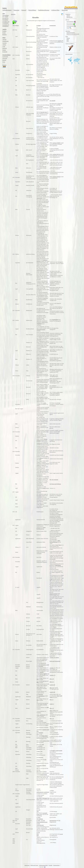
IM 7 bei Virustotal (54, 480)
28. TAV (38, 770)
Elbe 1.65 (52, 679)
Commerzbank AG (41, 270)
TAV (59, 821)
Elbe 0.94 (39, 772)
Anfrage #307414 (57, 154)
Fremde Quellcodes (71, 26)
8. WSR (38, 821)
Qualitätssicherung (44, 10)
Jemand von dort (53, 594)
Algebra (4, 45)
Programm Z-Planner (41, 766)
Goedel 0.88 (52, 692)
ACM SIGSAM (40, 825)
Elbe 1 (38, 734)
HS (63, 597)
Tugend (40, 337)
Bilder (68, 41)
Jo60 (43, 744)
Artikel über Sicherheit (71, 33)
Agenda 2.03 (39, 748)
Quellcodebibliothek (71, 22)
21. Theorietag (40, 721)
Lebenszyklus (55, 10)
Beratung (4, 35)
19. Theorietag (40, 757)
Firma (4, 62)
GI (50, 817)
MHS (53, 598)
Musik (68, 40)
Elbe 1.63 (52, 688)
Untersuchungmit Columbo (5, 16)
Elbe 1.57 (52, 708)
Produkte (4, 31)
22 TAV (38, 833)
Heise (51, 711)
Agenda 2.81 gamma (54, 657)
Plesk (38, 426)
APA (38, 811)
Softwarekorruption (41, 330)
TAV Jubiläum (40, 819)
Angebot (4, 29)
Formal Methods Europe (42, 822)
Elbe (45, 760)
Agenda (44, 488)
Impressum (27, 865)
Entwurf (24, 10)
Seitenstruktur (56, 865)
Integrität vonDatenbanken (5, 19)
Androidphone (41, 696)
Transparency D (40, 443)
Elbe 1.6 (52, 700)
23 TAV (38, 824)
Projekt (4, 33)
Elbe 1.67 (58, 668)
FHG (38, 834)
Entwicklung (32, 10)
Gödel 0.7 (52, 704)
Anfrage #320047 (57, 143)
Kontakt (50, 865)
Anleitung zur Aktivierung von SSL (73, 34)
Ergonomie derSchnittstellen (6, 25)
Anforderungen (7, 10)
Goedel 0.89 (52, 685)
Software (41, 672)
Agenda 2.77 (52, 668)
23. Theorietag (40, 666)
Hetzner (41, 458)
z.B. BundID (52, 101)
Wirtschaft (5, 58)
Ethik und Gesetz (34, 865)
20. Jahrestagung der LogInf (43, 665)
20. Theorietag (40, 733)
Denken (4, 50)
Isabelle (59, 41)
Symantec (39, 713)
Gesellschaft (5, 57)
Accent (61, 834)
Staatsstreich (39, 198)
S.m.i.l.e (44, 164)
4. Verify (38, 817)
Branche (4, 60)
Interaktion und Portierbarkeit (6, 22)
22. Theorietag (40, 694)
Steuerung (65, 10)
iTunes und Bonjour (41, 715)
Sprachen (4, 43)
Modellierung (5, 41)
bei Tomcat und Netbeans (55, 484)
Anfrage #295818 (57, 177)
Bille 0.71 (52, 682)
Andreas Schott (46, 741)
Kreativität (5, 52)
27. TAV (38, 789)
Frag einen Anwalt (41, 496)
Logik (4, 46)
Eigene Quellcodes (70, 24)
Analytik (4, 39)
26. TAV (38, 810)
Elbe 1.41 (52, 719)
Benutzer (4, 66)
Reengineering (53, 821)
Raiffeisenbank (43, 775)
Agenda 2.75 (52, 675)
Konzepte (16, 10)
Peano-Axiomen (43, 705)
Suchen (69, 28)
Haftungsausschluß (43, 865)
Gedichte (68, 38)
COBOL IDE (39, 751)
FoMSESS (40, 746)
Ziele (4, 14)
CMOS (38, 465)
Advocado (39, 340)
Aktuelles (68, 16)
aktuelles (13, 14)
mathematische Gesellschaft (43, 792)
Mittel (4, 38)
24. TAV (43, 821)
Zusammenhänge (6, 55)
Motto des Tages (70, 17)
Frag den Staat (44, 112)
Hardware (5, 48)
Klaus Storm (45, 736)
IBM (38, 836)
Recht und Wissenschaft (55, 661)
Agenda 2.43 (57, 727)
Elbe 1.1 (52, 727)
